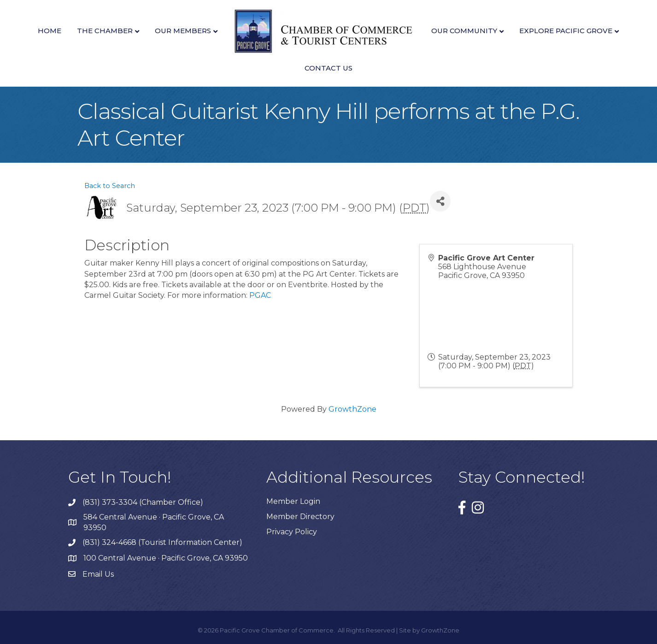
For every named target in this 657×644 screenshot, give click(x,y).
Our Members (183, 31)
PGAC (260, 295)
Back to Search (110, 186)
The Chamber (105, 31)
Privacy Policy (292, 532)
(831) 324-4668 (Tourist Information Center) (162, 542)
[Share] (440, 201)
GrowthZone (352, 409)
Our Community (464, 31)
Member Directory (300, 517)
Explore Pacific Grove (566, 31)
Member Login (293, 501)
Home (50, 31)
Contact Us (328, 68)
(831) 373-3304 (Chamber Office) (143, 502)
